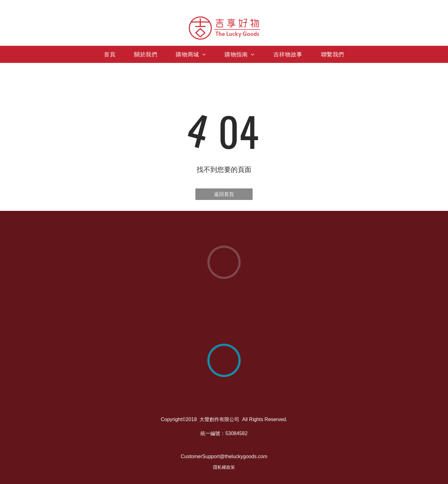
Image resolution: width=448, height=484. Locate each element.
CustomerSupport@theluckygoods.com (224, 456)
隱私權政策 (224, 467)
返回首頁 (224, 194)
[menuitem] (110, 54)
